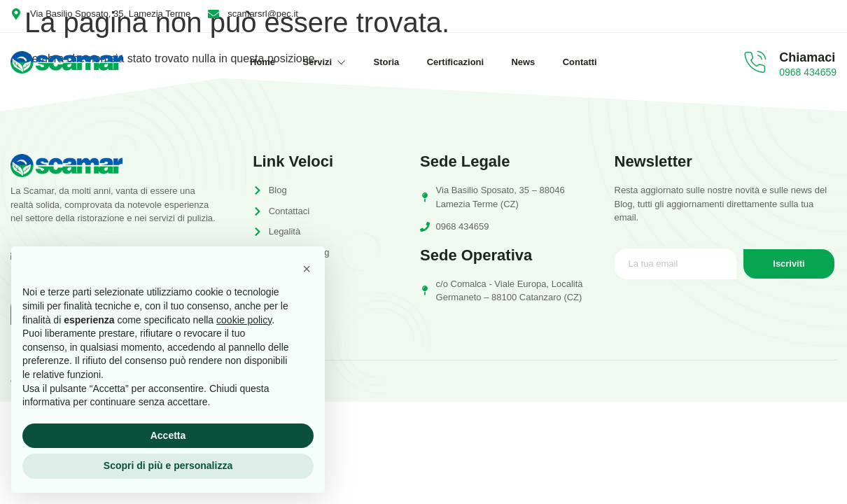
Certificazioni (456, 62)
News (524, 62)
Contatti (581, 62)
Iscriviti (789, 264)
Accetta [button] (168, 435)
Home (261, 62)
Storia (386, 62)
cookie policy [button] (244, 320)
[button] (307, 269)
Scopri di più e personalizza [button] (168, 465)
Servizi (323, 62)
